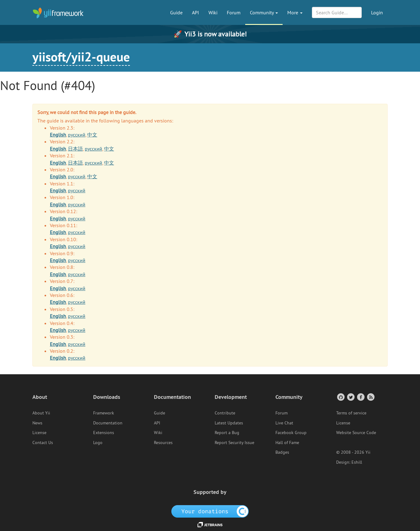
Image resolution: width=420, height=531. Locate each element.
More (295, 12)
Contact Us (43, 442)
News (37, 423)
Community (264, 12)
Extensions (104, 433)
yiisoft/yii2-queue (81, 57)
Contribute (225, 413)
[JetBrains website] (210, 524)
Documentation (108, 423)
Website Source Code (356, 433)
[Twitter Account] (350, 397)
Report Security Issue (234, 442)
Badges (282, 452)
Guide (176, 12)
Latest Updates (229, 423)
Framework (104, 413)
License (39, 433)
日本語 (75, 149)
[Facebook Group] (360, 397)
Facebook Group (291, 433)
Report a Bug (227, 433)
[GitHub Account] (340, 397)
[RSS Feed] (370, 397)
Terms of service (351, 413)
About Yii (41, 413)
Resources (163, 442)
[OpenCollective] (210, 511)
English (58, 135)
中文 (92, 135)
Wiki (213, 12)
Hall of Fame (287, 442)
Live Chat (284, 423)
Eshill (357, 462)
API (196, 12)
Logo (98, 442)
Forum (234, 12)
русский (77, 135)
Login (377, 12)
